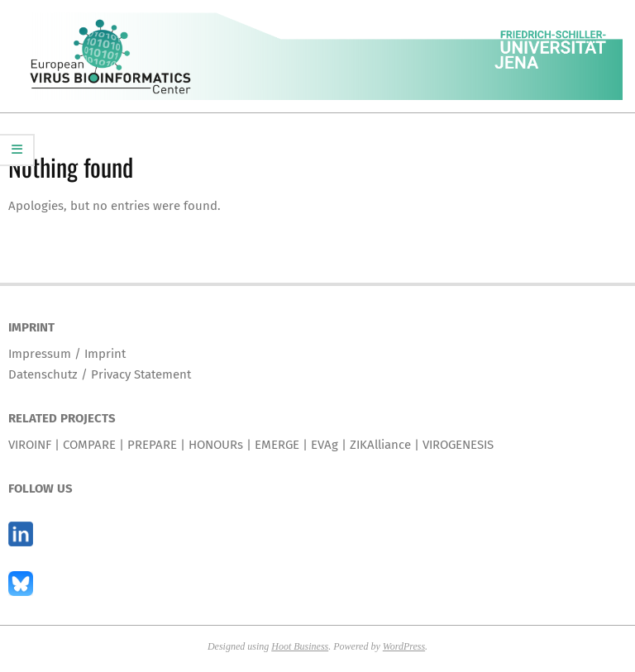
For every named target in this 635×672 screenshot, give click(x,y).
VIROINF (30, 445)
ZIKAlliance (380, 445)
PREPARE (152, 445)
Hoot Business (300, 646)
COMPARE (89, 445)
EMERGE (277, 445)
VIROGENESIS (458, 445)
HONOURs (216, 445)
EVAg (325, 445)
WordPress (404, 646)
